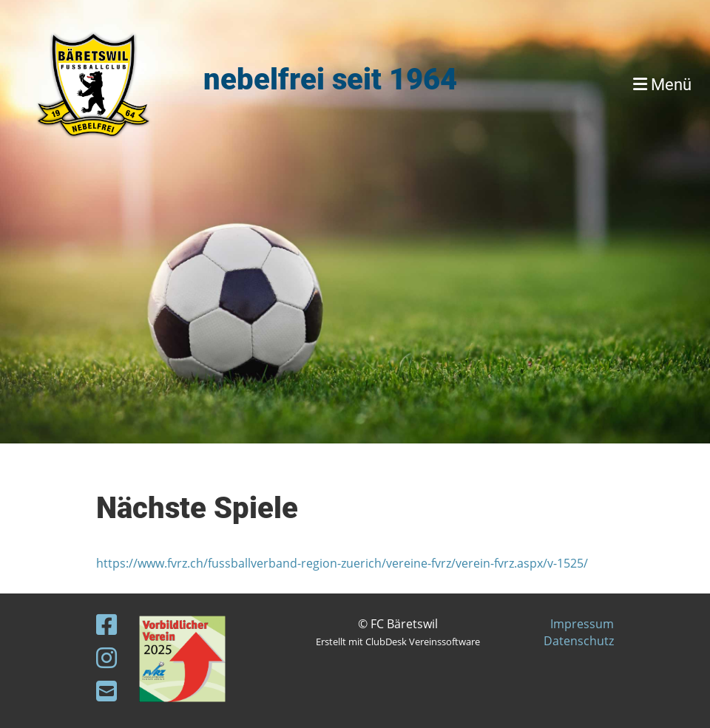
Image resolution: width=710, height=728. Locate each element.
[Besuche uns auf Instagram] (106, 657)
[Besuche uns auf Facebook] (106, 624)
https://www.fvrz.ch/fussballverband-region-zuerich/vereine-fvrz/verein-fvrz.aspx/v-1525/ (342, 563)
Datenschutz (579, 641)
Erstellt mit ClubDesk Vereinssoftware (398, 642)
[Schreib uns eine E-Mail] (106, 691)
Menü (662, 85)
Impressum (582, 624)
